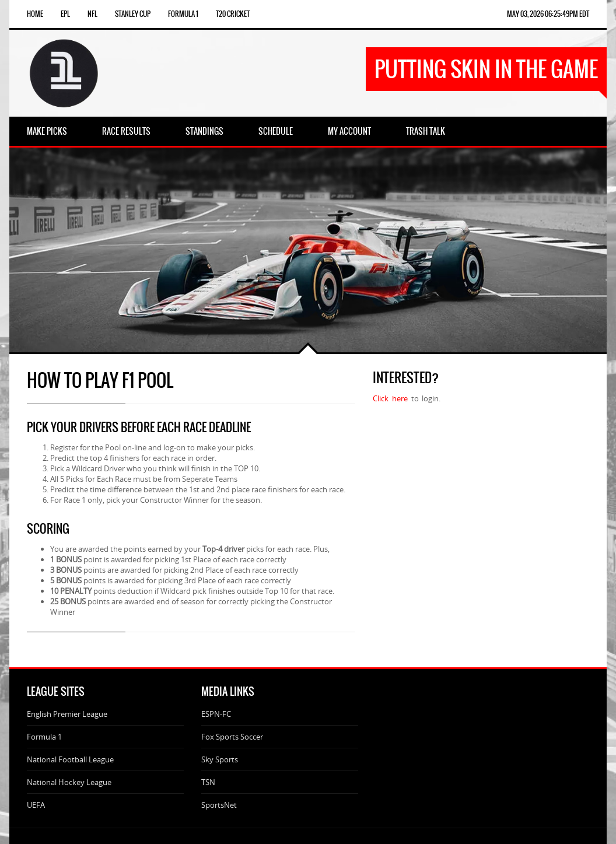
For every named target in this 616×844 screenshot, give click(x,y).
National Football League (70, 759)
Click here (392, 398)
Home (35, 14)
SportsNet (219, 805)
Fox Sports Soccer (232, 737)
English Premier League (67, 714)
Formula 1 (183, 14)
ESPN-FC (216, 714)
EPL (65, 14)
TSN (208, 782)
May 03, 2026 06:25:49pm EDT (548, 14)
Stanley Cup (133, 14)
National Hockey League (69, 782)
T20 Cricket (233, 14)
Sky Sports (220, 759)
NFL (92, 14)
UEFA (36, 805)
